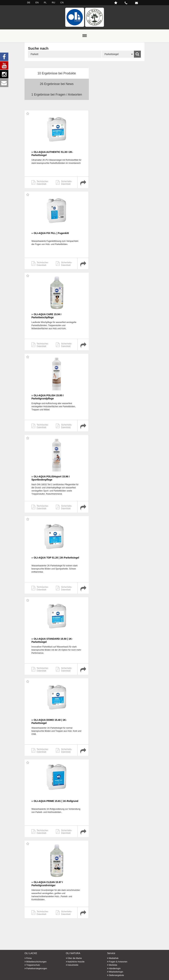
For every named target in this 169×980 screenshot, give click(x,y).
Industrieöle (73, 965)
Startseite (84, 17)
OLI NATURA (73, 953)
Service (111, 953)
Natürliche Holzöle (76, 962)
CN (62, 3)
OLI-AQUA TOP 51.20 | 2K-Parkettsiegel (56, 558)
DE (29, 3)
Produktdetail (83, 182)
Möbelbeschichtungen (36, 962)
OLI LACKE (31, 953)
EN (37, 3)
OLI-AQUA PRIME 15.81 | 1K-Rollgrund (56, 801)
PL (45, 3)
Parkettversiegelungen (37, 969)
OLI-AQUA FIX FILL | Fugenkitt (51, 233)
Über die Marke (75, 958)
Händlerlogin (115, 969)
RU (53, 3)
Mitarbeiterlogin (116, 972)
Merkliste (113, 965)
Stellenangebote (116, 975)
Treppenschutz (33, 965)
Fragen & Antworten (118, 962)
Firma (29, 958)
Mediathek (114, 958)
